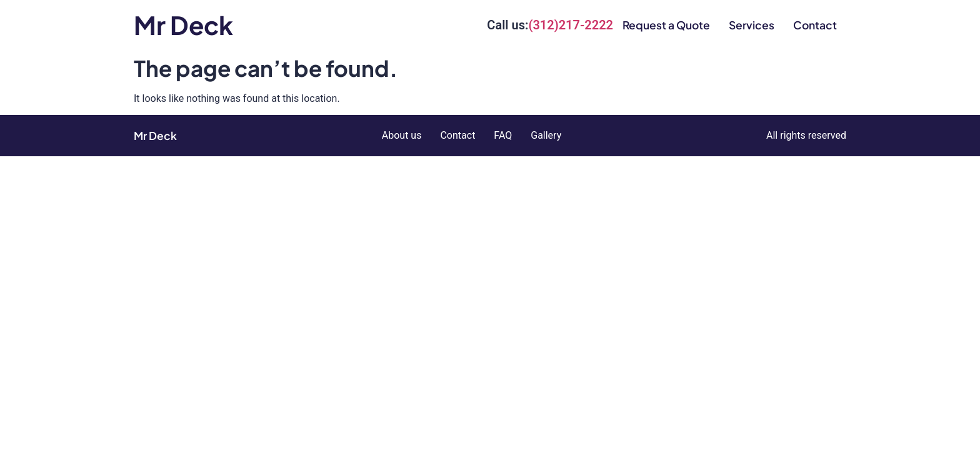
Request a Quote (666, 25)
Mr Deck (183, 25)
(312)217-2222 (571, 25)
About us (402, 135)
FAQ (503, 135)
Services (752, 25)
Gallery (546, 135)
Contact (815, 25)
